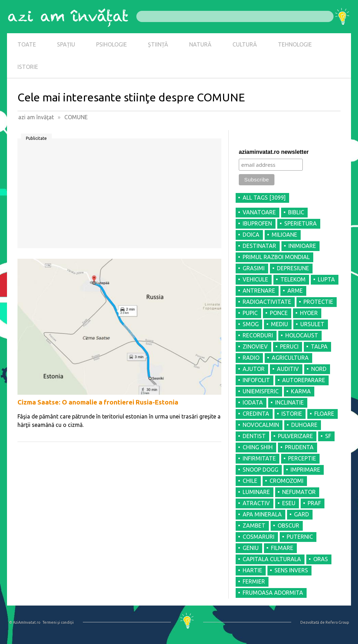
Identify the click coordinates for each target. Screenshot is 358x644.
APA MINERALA (262, 514)
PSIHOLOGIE (112, 44)
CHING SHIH (258, 447)
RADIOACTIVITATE (267, 302)
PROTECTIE (318, 302)
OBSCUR (288, 525)
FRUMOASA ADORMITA (273, 593)
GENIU (251, 548)
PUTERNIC (300, 537)
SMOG (251, 324)
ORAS (321, 559)
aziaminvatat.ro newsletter (274, 152)
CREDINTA (256, 414)
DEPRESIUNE (293, 268)
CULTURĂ (245, 44)
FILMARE (282, 548)
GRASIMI (254, 268)
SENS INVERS (291, 570)
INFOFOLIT (256, 380)
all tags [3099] (264, 198)
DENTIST (254, 436)
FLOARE (324, 414)
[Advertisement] (119, 196)
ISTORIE (28, 67)
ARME (295, 291)
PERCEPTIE (302, 458)
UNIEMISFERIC (261, 391)
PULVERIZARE (295, 436)
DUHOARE (304, 425)
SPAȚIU (66, 44)
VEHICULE (255, 279)
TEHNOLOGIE (295, 44)
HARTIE (252, 570)
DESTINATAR (259, 246)
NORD (319, 369)
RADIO (251, 358)
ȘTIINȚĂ (158, 44)
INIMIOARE (302, 246)
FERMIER (254, 581)
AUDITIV (288, 369)
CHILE (250, 481)
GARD (302, 514)
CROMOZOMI (287, 481)
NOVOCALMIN (261, 425)
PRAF (314, 503)
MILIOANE (284, 235)
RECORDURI (258, 335)
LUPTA (326, 279)
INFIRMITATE (259, 458)
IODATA (253, 402)
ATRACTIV (256, 503)
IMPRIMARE (305, 470)
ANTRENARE (259, 291)
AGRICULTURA (290, 358)
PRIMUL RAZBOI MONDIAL (276, 257)
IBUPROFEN (257, 223)
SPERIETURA (300, 223)
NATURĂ (200, 44)
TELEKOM (293, 279)
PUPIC (250, 313)
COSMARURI (259, 537)
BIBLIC (296, 212)
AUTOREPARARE (304, 380)
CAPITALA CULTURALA (272, 559)
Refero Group (337, 622)
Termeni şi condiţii (58, 622)
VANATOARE (259, 212)
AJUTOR (254, 369)
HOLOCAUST (302, 335)
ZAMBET (254, 525)
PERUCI (289, 346)
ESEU (289, 503)
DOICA (251, 235)
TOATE (27, 44)
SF (328, 436)
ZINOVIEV (255, 346)
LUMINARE (256, 492)
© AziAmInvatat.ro (25, 622)
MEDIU (280, 324)
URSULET (312, 324)
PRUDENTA (299, 447)
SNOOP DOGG (260, 470)
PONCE (279, 313)
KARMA (301, 391)
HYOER (309, 313)
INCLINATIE (289, 402)
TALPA (319, 346)
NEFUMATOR (299, 492)
